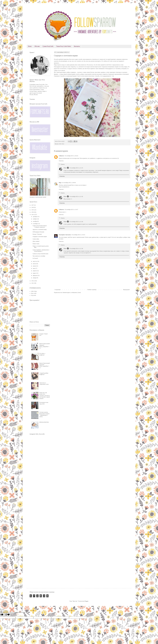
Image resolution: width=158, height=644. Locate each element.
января (35, 278)
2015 (33, 210)
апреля (35, 271)
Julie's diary (62, 144)
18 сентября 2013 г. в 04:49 (69, 183)
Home (30, 46)
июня (34, 266)
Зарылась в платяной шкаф (39, 229)
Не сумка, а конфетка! (42, 354)
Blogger (86, 601)
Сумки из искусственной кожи (40, 254)
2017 (33, 205)
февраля (35, 275)
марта (34, 273)
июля (34, 264)
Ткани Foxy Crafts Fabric (64, 46)
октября (35, 221)
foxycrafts (34, 295)
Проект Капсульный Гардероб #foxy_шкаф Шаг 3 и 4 (45, 346)
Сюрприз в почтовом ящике (40, 237)
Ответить (61, 161)
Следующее (58, 290)
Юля (65, 168)
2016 (33, 207)
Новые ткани (36, 244)
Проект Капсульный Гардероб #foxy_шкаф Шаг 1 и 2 (45, 365)
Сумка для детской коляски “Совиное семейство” (40, 226)
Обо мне (37, 46)
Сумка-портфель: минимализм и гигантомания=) (41, 251)
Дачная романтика (44, 422)
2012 (33, 281)
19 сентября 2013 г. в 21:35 (76, 168)
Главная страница (92, 290)
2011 (33, 283)
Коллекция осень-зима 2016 (44, 403)
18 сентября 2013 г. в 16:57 (71, 210)
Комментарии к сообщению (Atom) (72, 293)
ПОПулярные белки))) (38, 232)
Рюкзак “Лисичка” (37, 234)
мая (34, 268)
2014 (33, 212)
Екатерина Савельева (65, 235)
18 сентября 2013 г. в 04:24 (71, 156)
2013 (33, 215)
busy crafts (34, 293)
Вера (60, 183)
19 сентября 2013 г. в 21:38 (76, 222)
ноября (35, 219)
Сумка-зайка (36, 239)
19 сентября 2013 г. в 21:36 (76, 197)
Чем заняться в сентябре (39, 256)
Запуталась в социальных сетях (44, 384)
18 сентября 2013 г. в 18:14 (78, 235)
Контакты (77, 46)
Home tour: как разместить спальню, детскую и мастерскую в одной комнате (45, 396)
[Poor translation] (7, 615)
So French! (35, 258)
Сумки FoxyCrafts (48, 46)
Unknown (61, 156)
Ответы (63, 164)
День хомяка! (36, 241)
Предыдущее (126, 290)
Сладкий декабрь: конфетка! (44, 374)
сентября (35, 224)
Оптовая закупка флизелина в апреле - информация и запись (44, 414)
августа (35, 261)
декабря (35, 217)
